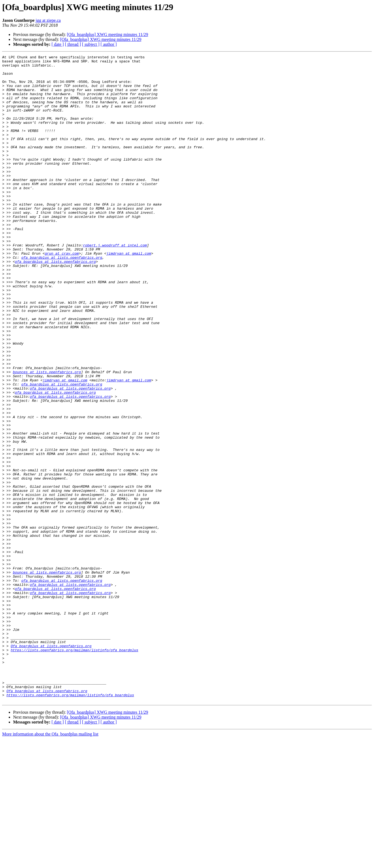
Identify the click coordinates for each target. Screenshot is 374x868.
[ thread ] (73, 44)
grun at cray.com (62, 293)
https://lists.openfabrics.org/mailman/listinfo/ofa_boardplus (74, 769)
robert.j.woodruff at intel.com (115, 284)
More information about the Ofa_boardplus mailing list (50, 863)
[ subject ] (91, 44)
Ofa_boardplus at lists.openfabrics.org (51, 764)
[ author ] (109, 44)
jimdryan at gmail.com (129, 293)
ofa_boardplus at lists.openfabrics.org (62, 298)
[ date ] (58, 44)
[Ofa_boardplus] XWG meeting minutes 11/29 (107, 34)
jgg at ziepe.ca (48, 20)
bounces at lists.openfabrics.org (47, 436)
